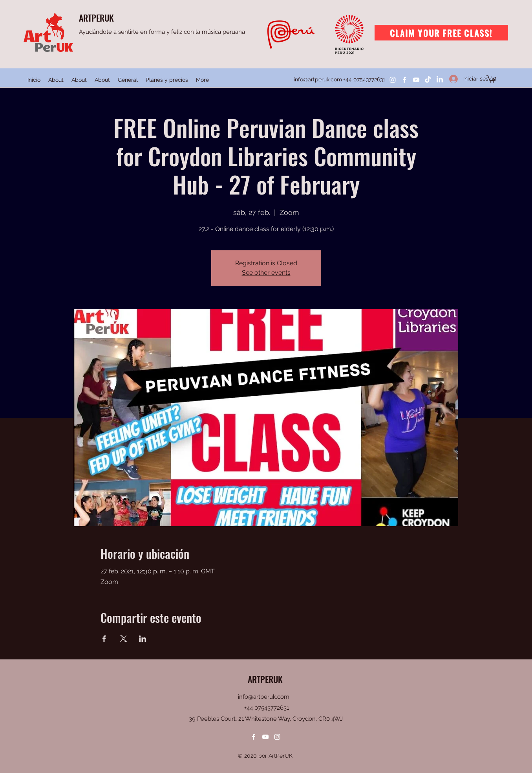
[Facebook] (404, 80)
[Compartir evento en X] (123, 639)
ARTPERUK (96, 18)
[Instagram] (393, 80)
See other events (266, 273)
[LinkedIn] (440, 80)
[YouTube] (416, 80)
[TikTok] (428, 80)
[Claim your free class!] (441, 33)
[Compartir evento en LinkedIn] (143, 639)
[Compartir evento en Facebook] (104, 639)
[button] (491, 79)
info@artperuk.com (318, 79)
